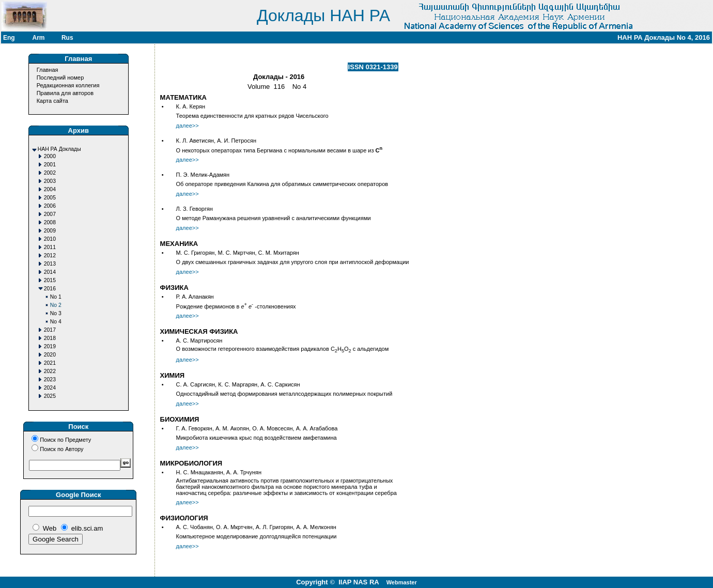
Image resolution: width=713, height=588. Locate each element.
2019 (50, 346)
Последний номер (60, 78)
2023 (50, 380)
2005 (50, 198)
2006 (50, 206)
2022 (50, 371)
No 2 (56, 305)
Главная (48, 70)
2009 (50, 231)
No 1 (56, 297)
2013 (50, 264)
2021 (50, 363)
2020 (50, 355)
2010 (50, 239)
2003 (50, 181)
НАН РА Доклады (59, 149)
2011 (50, 247)
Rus (67, 38)
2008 (50, 222)
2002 (50, 173)
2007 (50, 214)
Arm (38, 38)
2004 (50, 189)
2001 (50, 165)
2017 (50, 330)
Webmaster (402, 582)
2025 (50, 396)
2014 (50, 272)
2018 (50, 338)
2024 (50, 388)
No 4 (56, 322)
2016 (50, 289)
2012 (50, 256)
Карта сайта (52, 101)
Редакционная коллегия (68, 85)
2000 (50, 156)
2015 (50, 280)
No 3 (56, 313)
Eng (9, 38)
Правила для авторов (65, 93)
